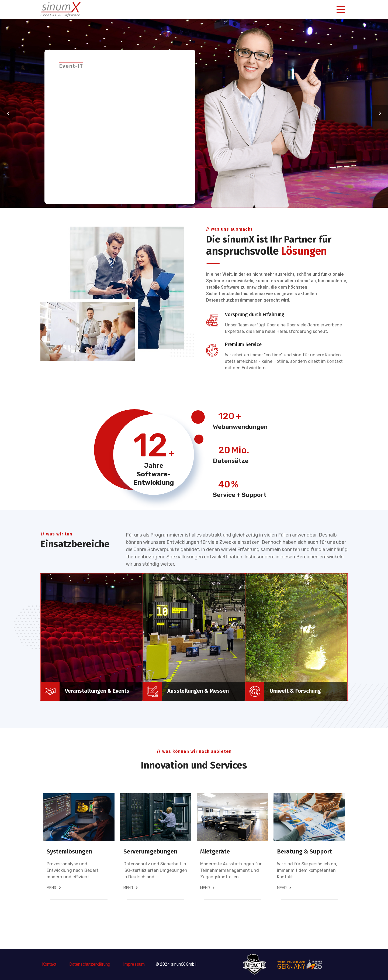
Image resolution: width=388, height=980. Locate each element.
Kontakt (49, 964)
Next (380, 113)
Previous (8, 113)
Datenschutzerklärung (90, 964)
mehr (54, 888)
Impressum (134, 964)
